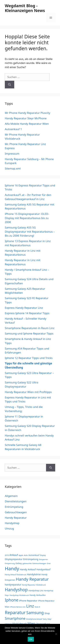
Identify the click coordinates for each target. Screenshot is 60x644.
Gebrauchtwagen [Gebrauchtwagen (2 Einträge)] (39, 563)
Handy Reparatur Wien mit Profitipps (28, 392)
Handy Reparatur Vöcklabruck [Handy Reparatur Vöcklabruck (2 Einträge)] (34, 585)
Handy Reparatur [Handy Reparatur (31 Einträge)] (32, 579)
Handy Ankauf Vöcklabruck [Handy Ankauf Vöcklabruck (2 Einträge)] (16, 575)
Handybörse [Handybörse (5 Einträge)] (34, 574)
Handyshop (12, 523)
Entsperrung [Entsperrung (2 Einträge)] (10, 563)
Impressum (12, 154)
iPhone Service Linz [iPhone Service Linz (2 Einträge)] (18, 607)
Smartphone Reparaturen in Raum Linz (30, 328)
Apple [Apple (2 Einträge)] (21, 555)
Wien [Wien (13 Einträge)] (31, 623)
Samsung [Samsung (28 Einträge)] (35, 613)
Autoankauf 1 (13, 129)
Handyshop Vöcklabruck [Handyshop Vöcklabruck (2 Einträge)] (19, 595)
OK (31, 639)
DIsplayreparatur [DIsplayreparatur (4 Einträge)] (14, 559)
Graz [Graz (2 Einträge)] (49, 563)
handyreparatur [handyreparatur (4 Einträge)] (13, 585)
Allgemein (11, 496)
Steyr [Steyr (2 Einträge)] (50, 619)
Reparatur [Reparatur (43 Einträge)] (15, 612)
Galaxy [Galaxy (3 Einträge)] (19, 563)
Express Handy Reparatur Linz (24, 308)
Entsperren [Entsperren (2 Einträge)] (43, 559)
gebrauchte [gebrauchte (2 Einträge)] (27, 563)
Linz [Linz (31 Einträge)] (30, 606)
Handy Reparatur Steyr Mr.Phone (26, 118)
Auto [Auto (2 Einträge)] (26, 555)
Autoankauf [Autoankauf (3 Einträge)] (34, 555)
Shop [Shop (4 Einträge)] (47, 613)
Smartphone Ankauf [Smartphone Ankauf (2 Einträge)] (34, 619)
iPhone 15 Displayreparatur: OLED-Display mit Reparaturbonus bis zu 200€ (27, 218)
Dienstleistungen (16, 501)
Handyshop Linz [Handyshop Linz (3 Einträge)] (36, 591)
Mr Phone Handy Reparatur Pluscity (28, 113)
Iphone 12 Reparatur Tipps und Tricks (29, 358)
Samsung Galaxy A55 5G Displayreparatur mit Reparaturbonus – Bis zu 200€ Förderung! (30, 232)
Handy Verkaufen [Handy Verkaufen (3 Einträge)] (38, 595)
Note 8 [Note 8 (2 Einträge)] (37, 607)
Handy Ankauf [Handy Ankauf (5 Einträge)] (28, 569)
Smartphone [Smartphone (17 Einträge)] (15, 618)
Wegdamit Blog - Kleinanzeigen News (25, 8)
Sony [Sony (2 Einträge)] (45, 619)
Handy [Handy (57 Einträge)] (12, 569)
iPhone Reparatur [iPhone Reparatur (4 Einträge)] (28, 601)
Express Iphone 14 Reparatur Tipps (27, 313)
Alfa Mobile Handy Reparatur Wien (27, 124)
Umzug (9, 528)
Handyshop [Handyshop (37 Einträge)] (16, 590)
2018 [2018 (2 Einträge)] (7, 555)
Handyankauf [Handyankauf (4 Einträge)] (43, 569)
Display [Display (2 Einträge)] (43, 555)
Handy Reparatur (16, 518)
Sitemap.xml (13, 168)
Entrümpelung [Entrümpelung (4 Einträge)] (31, 559)
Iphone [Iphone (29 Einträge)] (12, 600)
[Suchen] (10, 85)
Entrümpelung (14, 507)
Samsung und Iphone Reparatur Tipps (29, 333)
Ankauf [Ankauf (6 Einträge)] (14, 555)
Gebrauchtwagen (16, 512)
